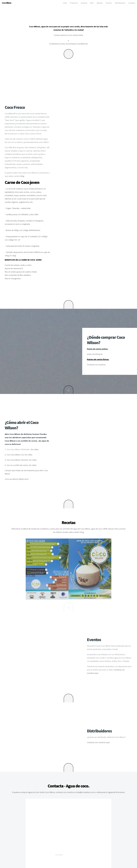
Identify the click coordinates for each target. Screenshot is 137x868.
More (68, 54)
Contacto (132, 3)
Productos (74, 3)
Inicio (65, 3)
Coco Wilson (59, 855)
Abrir (92, 3)
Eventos (109, 3)
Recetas (100, 3)
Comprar (84, 3)
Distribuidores (120, 3)
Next (68, 304)
